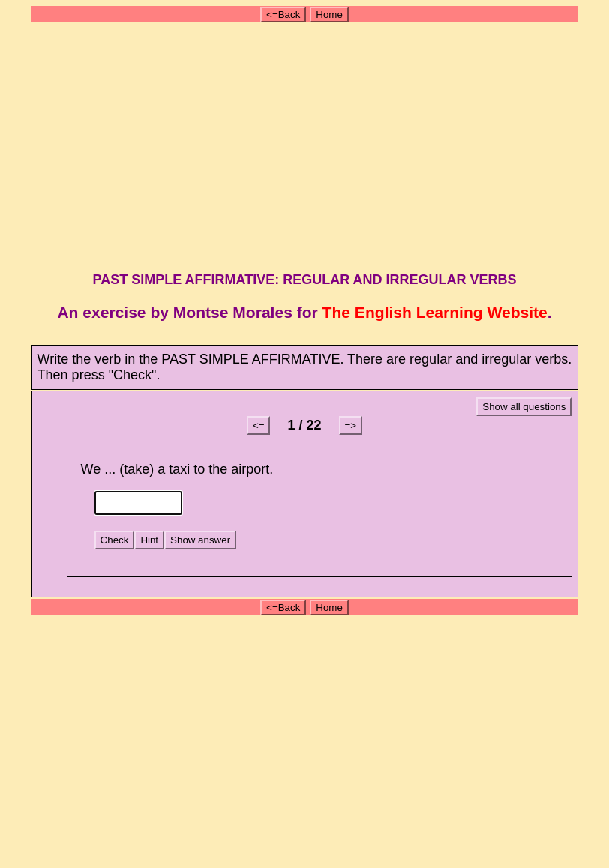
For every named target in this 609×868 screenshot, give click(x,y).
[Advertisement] (306, 145)
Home (329, 15)
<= (259, 425)
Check (115, 540)
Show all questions (524, 407)
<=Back (283, 15)
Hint (149, 540)
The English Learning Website (435, 312)
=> (351, 425)
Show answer (200, 540)
